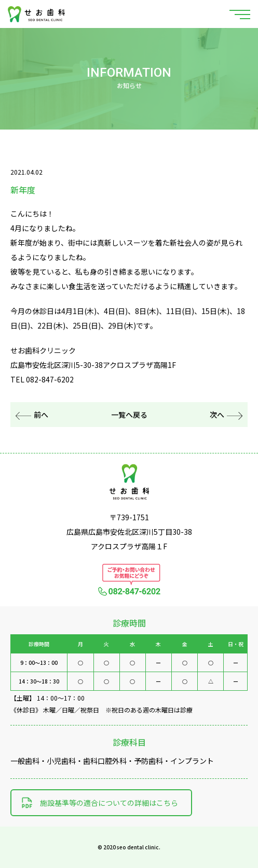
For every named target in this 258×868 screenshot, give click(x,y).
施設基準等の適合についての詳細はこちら (109, 803)
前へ (32, 415)
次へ (226, 415)
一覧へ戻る (129, 415)
